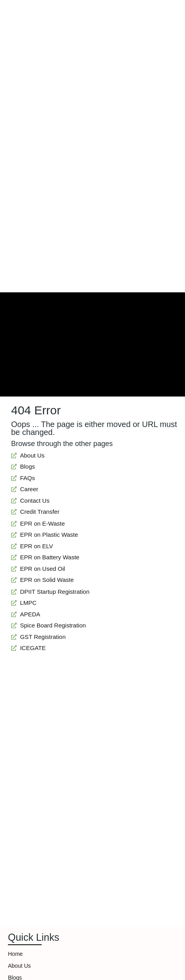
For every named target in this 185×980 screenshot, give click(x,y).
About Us (19, 966)
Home (15, 954)
